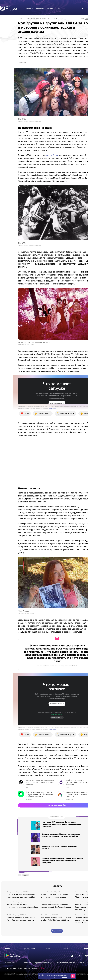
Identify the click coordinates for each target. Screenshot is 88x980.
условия (64, 977)
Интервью (68, 949)
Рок (20, 875)
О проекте (27, 963)
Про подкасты (29, 949)
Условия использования (66, 963)
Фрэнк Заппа (52, 155)
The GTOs (26, 875)
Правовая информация (44, 963)
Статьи (21, 19)
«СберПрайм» (52, 408)
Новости (8, 949)
